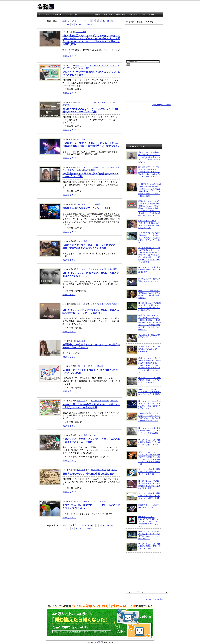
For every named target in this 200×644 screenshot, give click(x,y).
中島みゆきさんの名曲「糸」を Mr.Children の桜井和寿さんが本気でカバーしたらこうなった (144, 224)
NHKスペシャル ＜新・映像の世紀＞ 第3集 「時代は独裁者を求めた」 (143, 270)
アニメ (93, 139)
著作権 (100, 366)
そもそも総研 (95, 66)
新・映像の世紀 (111, 269)
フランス (71, 68)
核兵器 (98, 204)
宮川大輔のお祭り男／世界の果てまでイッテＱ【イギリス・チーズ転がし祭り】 (143, 496)
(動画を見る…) (69, 56)
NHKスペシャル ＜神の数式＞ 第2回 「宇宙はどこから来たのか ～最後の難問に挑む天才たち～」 (143, 405)
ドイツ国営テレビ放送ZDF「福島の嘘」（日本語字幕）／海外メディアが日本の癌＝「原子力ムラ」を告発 (143, 238)
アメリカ (105, 66)
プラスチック (113, 102)
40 (80, 24)
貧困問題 (114, 401)
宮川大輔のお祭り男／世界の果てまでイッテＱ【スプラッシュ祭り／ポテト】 (143, 472)
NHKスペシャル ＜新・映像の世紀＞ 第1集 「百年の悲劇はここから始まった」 (143, 381)
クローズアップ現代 (99, 102)
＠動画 (97, 642)
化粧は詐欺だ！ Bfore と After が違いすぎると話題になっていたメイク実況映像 (143, 393)
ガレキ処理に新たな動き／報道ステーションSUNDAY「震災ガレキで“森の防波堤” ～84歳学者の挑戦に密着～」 (144, 418)
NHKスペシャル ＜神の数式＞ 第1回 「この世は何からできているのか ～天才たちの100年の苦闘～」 (143, 306)
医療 (93, 170)
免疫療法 (87, 170)
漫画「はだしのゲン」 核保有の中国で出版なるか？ (89, 474)
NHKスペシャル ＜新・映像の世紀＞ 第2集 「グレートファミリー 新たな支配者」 (143, 431)
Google (93, 366)
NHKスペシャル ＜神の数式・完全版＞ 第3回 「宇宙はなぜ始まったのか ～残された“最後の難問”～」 (143, 484)
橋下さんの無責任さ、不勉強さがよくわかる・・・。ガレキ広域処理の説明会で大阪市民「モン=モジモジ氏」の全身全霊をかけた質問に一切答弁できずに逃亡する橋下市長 (143, 255)
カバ (94, 435)
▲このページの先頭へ (154, 599)
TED (92, 204)
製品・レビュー (148, 15)
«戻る (74, 21)
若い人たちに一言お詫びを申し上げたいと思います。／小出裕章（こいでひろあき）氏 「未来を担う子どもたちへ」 (143, 157)
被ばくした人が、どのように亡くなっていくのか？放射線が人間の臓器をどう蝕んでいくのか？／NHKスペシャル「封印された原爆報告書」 (143, 458)
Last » (90, 24)
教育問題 (106, 401)
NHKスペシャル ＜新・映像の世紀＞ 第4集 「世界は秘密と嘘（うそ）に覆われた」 (143, 443)
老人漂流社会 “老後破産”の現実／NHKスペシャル (143, 338)
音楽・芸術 (58, 15)
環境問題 (66, 105)
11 (108, 21)
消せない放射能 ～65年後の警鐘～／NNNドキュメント (143, 282)
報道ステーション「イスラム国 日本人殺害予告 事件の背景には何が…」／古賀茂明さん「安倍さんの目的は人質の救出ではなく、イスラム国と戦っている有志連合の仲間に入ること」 (144, 208)
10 (104, 21)
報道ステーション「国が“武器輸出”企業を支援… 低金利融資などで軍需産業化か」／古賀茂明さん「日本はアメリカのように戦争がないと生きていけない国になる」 (144, 365)
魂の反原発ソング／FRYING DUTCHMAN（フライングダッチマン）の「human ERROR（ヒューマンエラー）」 (143, 521)
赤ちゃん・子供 (72, 15)
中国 (104, 470)
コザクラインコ (99, 501)
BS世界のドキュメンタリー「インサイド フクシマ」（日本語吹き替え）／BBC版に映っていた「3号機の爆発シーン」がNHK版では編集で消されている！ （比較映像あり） (144, 322)
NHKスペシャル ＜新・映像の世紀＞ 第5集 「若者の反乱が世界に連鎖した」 (143, 547)
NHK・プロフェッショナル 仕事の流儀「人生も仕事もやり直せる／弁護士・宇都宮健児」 (143, 294)
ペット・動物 (44, 15)
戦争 (109, 470)
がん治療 (94, 167)
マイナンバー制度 (82, 68)
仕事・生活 (133, 15)
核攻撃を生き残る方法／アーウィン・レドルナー (88, 208)
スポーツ (96, 15)
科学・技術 (108, 15)
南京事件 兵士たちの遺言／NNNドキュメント (143, 508)
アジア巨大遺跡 (111, 304)
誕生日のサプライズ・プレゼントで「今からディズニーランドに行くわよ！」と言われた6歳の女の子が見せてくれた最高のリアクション (144, 173)
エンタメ (85, 15)
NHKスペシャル (97, 269)
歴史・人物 (121, 15)
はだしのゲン (96, 470)
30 (76, 24)
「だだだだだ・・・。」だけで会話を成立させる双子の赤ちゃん (143, 350)
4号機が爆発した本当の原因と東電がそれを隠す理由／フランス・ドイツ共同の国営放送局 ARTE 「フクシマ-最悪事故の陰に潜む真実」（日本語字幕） (144, 190)
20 (72, 24)
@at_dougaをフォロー (162, 105)
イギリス (113, 66)
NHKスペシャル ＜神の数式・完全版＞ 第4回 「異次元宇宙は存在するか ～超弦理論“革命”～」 (143, 535)
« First (63, 21)
